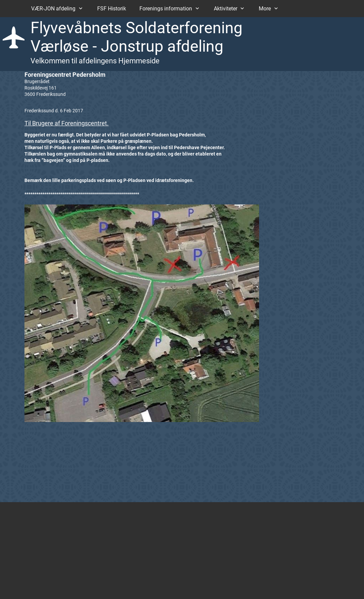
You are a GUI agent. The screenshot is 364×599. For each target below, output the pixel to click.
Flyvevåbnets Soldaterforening (136, 28)
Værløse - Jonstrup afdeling (127, 46)
